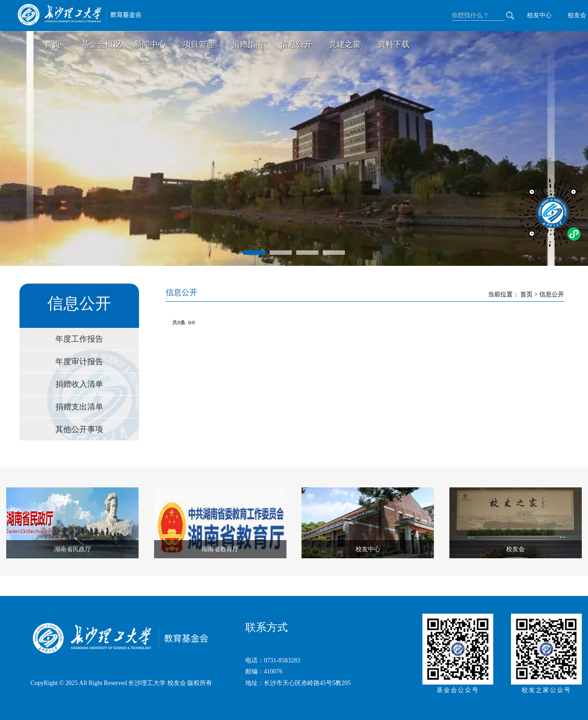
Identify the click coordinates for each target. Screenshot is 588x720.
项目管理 (199, 44)
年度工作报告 (79, 339)
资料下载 (394, 44)
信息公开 (296, 44)
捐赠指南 (248, 44)
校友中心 (539, 15)
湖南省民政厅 (73, 549)
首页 (53, 44)
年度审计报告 (79, 362)
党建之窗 (345, 44)
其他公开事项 (79, 429)
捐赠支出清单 (79, 407)
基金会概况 (101, 44)
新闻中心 (150, 44)
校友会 (577, 15)
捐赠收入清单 (79, 384)
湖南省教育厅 (220, 549)
